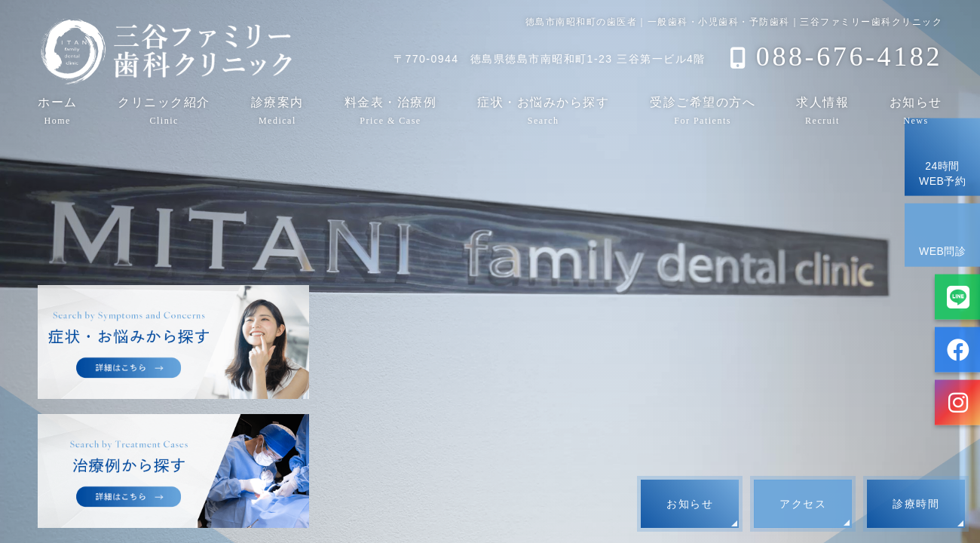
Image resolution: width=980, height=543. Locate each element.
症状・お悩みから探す (543, 110)
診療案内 (277, 110)
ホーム (58, 110)
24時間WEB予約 (942, 156)
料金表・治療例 (391, 110)
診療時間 (916, 504)
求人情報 (822, 110)
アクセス (803, 504)
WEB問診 (942, 234)
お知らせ (916, 110)
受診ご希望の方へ (703, 110)
